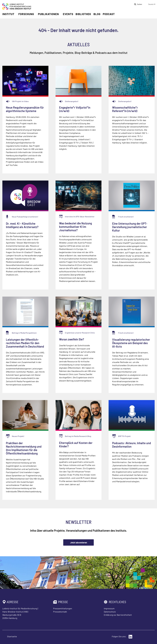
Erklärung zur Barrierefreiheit (118, 615)
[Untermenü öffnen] (16, 14)
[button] (150, 4)
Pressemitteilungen (63, 608)
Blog (97, 14)
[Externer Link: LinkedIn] (130, 637)
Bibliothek (83, 14)
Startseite (12, 636)
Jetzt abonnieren (79, 542)
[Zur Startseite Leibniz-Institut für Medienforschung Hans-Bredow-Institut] (17, 9)
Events (68, 14)
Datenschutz (110, 612)
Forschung (26, 14)
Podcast (109, 14)
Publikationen (48, 14)
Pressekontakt (60, 612)
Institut (8, 14)
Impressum (109, 608)
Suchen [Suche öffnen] (140, 4)
